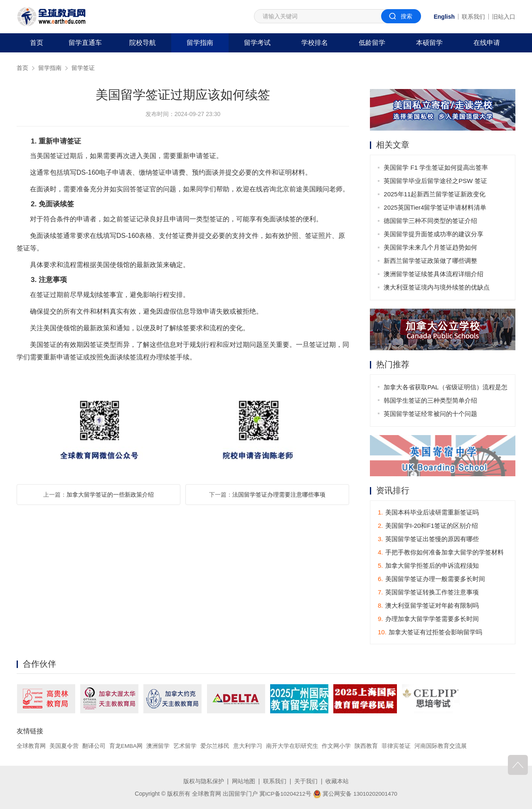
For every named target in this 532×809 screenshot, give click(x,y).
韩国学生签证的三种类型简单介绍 (431, 400)
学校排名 (315, 43)
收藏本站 (337, 781)
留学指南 (200, 43)
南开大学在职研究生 (293, 746)
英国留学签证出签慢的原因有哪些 (428, 539)
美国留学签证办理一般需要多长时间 (431, 579)
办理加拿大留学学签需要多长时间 (428, 619)
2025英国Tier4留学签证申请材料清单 (435, 207)
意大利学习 (248, 746)
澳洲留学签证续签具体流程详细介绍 (434, 274)
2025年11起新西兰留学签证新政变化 (435, 194)
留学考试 (257, 43)
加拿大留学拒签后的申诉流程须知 (428, 566)
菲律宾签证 (397, 746)
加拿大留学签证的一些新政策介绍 (110, 495)
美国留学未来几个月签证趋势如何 (431, 247)
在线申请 (487, 43)
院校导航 (143, 43)
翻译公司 (94, 746)
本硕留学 (429, 43)
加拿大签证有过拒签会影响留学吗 (430, 632)
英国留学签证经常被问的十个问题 (431, 414)
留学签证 (83, 68)
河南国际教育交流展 (441, 746)
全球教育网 (31, 746)
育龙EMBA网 (126, 746)
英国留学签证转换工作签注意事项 (428, 593)
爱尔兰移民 (215, 746)
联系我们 (473, 17)
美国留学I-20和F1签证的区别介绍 (428, 526)
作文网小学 (337, 746)
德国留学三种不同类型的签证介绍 (431, 221)
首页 (37, 43)
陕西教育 (367, 746)
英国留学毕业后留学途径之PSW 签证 (436, 181)
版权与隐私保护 (204, 781)
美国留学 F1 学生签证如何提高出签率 (436, 167)
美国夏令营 (64, 746)
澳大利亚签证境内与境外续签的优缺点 (437, 287)
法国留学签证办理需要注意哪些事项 (279, 495)
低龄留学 (372, 43)
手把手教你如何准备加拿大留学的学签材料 (441, 553)
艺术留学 (185, 746)
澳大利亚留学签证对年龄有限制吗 (428, 606)
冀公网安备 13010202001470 (356, 794)
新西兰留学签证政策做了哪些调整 (431, 261)
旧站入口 (504, 17)
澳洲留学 (158, 746)
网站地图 (244, 781)
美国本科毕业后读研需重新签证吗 (428, 513)
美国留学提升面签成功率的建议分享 (434, 234)
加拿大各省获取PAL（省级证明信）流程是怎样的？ (443, 389)
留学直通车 (85, 43)
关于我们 (306, 781)
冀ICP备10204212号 (285, 794)
